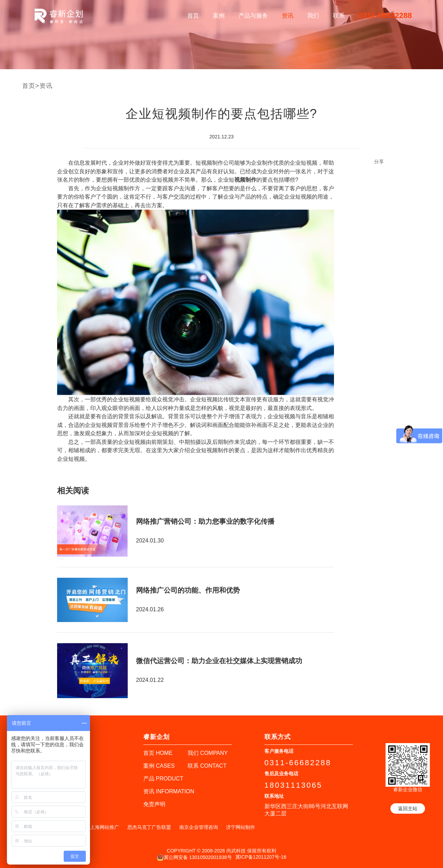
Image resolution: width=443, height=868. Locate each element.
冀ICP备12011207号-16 (261, 857)
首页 (193, 16)
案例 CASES (159, 766)
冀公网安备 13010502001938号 (194, 858)
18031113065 (293, 785)
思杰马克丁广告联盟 (149, 827)
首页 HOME (158, 753)
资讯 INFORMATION (169, 791)
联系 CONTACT (207, 766)
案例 (219, 16)
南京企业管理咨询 (199, 827)
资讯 (288, 16)
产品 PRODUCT (163, 779)
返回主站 (408, 808)
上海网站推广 (105, 827)
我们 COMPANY (208, 753)
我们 (313, 16)
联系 (339, 16)
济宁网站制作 (241, 827)
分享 (379, 162)
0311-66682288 (385, 15)
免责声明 (154, 804)
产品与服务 (253, 16)
